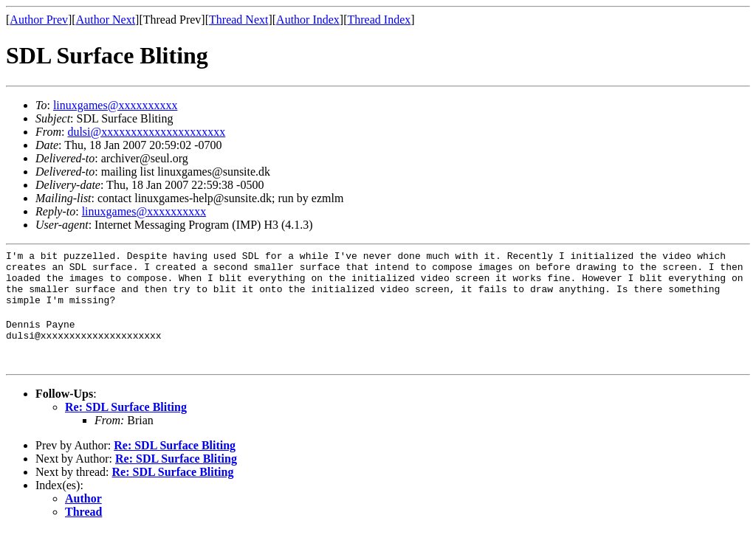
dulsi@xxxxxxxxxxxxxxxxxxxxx (146, 132)
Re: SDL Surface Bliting (126, 422)
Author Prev (39, 20)
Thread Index (379, 20)
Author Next (106, 20)
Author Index (308, 20)
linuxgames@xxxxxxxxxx (116, 105)
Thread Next (238, 20)
